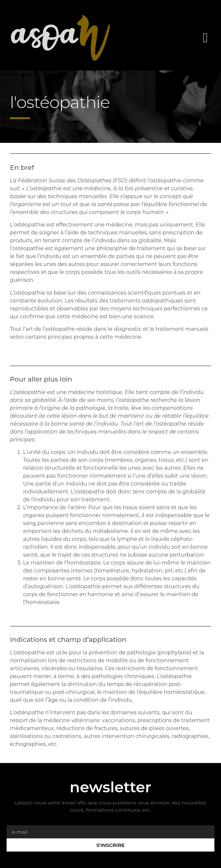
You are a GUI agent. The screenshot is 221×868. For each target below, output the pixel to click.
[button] (205, 38)
